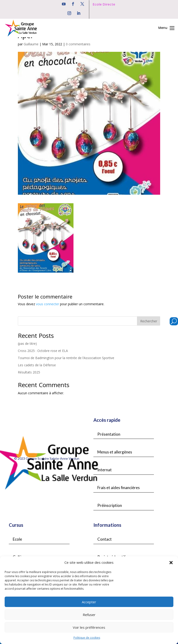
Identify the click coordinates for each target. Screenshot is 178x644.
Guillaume (31, 44)
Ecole (17, 539)
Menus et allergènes (115, 452)
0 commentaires (78, 44)
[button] (171, 563)
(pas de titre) (27, 344)
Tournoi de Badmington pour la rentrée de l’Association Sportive (66, 358)
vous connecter (48, 304)
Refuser (89, 615)
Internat (105, 470)
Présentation (109, 434)
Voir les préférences (89, 627)
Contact (105, 539)
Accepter (89, 602)
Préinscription (110, 505)
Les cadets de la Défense (37, 365)
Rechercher (149, 321)
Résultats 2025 (29, 372)
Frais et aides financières (119, 488)
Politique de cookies (87, 638)
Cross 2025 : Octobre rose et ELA (43, 351)
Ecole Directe (104, 4)
